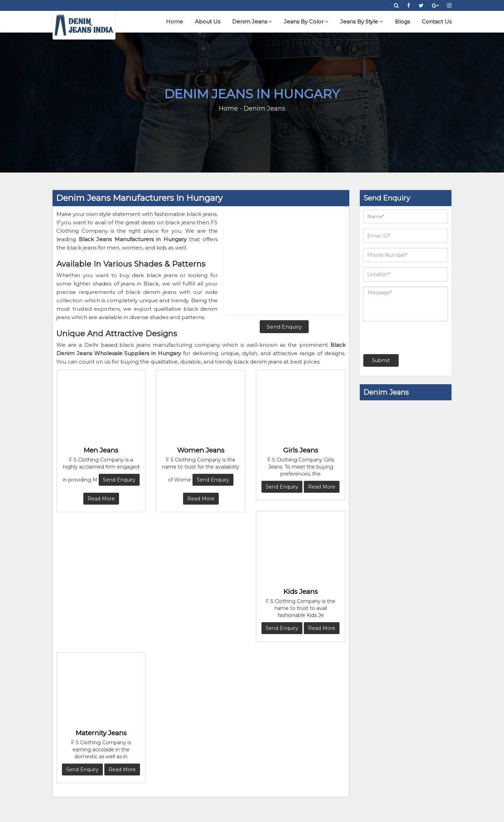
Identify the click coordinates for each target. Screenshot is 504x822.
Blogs (402, 22)
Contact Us (437, 22)
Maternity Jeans (101, 733)
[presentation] (406, 338)
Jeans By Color (306, 22)
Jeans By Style (362, 22)
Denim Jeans (252, 22)
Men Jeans (101, 450)
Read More (101, 499)
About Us (208, 22)
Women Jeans (201, 450)
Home (174, 22)
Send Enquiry (119, 480)
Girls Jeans (301, 450)
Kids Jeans (301, 592)
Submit (381, 360)
